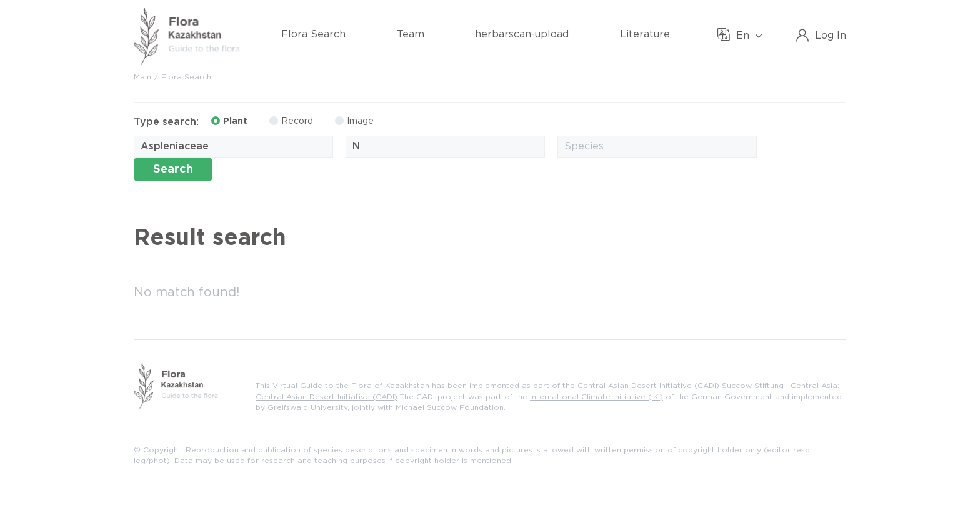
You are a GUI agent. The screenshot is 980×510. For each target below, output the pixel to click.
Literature (645, 35)
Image (354, 121)
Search (173, 169)
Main (142, 77)
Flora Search (313, 35)
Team (411, 35)
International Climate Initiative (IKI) (597, 397)
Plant (229, 121)
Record (291, 121)
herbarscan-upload (522, 35)
